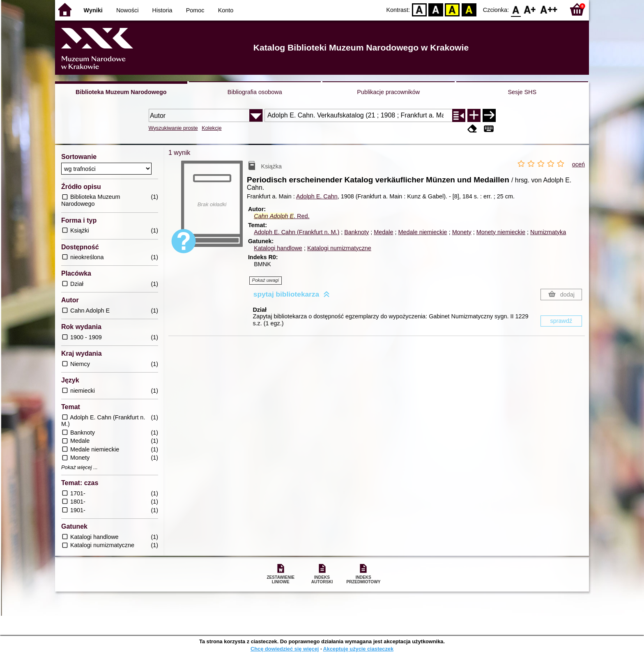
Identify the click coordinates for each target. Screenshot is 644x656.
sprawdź (561, 321)
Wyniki (93, 10)
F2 (549, 9)
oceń (578, 164)
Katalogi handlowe (278, 248)
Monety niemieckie (501, 232)
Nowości (127, 10)
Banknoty (356, 232)
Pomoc (195, 10)
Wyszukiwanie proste (173, 128)
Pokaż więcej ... (79, 467)
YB (452, 9)
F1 (530, 9)
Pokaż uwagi (266, 280)
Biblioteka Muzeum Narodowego (121, 92)
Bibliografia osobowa (255, 92)
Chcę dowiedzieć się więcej (285, 649)
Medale (383, 232)
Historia (162, 10)
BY (469, 9)
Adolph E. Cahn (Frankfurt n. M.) (297, 232)
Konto (226, 10)
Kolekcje (212, 128)
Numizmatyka (548, 232)
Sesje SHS (522, 92)
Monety (462, 232)
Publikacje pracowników (388, 92)
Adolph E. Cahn (317, 196)
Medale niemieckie (422, 232)
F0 (516, 9)
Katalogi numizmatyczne (339, 248)
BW (436, 9)
